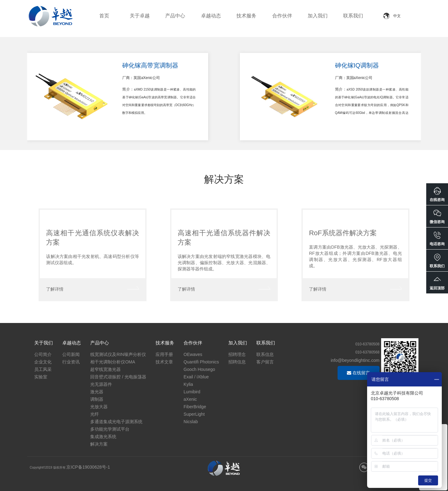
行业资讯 (71, 362)
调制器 (97, 399)
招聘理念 (237, 354)
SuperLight (194, 414)
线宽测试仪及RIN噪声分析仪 (118, 354)
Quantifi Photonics (201, 362)
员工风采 (43, 369)
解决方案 (99, 444)
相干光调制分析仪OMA (113, 362)
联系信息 (265, 354)
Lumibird (192, 392)
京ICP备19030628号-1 (88, 467)
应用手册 (164, 354)
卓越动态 (211, 16)
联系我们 (353, 16)
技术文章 (164, 362)
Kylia (188, 384)
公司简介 (43, 354)
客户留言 (265, 362)
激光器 (97, 392)
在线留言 (358, 373)
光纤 (95, 414)
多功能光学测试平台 (110, 429)
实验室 (41, 377)
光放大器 (99, 407)
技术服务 (246, 16)
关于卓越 (140, 16)
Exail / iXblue (196, 377)
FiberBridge (195, 407)
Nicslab (191, 422)
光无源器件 (101, 384)
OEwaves (193, 354)
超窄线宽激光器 (105, 369)
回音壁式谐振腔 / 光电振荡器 (118, 377)
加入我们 (318, 16)
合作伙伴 (282, 16)
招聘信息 (237, 362)
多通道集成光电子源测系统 (116, 422)
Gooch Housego (199, 369)
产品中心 (175, 16)
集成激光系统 (103, 437)
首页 (104, 16)
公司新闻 (71, 354)
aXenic (190, 399)
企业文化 (43, 362)
